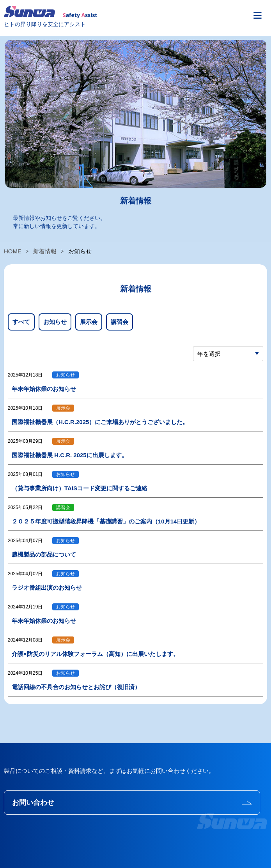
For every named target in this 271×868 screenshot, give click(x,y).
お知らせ (55, 322)
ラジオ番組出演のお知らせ (47, 588)
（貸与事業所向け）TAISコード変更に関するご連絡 (80, 488)
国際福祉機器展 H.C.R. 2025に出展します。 (70, 455)
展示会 (89, 322)
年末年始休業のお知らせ (44, 389)
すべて (21, 322)
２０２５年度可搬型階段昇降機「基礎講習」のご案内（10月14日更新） (106, 521)
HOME (13, 251)
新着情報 (45, 251)
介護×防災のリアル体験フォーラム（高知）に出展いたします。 (95, 654)
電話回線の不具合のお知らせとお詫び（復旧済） (76, 687)
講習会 (120, 322)
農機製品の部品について (44, 554)
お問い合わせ (33, 803)
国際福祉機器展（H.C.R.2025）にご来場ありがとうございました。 (100, 422)
